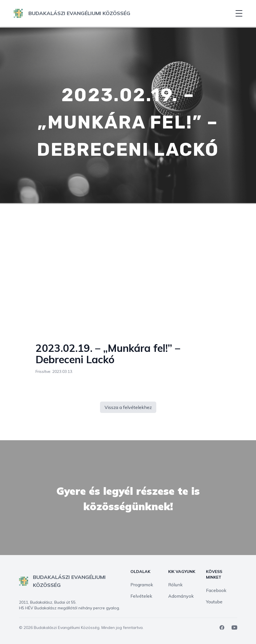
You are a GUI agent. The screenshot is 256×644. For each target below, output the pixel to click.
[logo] (72, 13)
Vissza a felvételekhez (128, 407)
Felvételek (141, 596)
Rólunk (175, 585)
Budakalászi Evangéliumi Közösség (67, 628)
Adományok (181, 596)
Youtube (214, 602)
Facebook (216, 590)
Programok (142, 585)
